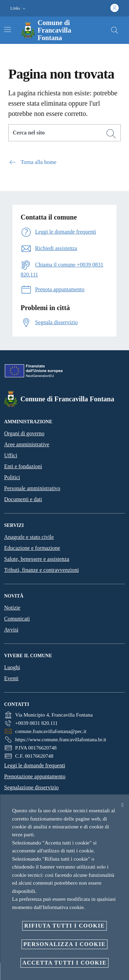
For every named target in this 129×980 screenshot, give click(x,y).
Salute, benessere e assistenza (37, 559)
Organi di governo (24, 433)
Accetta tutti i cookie (64, 963)
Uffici (11, 455)
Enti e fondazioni (23, 466)
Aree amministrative (27, 444)
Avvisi (11, 630)
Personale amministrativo (32, 488)
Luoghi (12, 667)
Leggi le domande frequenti (35, 765)
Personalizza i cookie (64, 944)
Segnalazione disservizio (31, 787)
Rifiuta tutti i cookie (64, 926)
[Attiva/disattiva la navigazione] (8, 29)
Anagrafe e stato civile (29, 537)
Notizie (12, 608)
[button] (19, 8)
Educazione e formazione (32, 548)
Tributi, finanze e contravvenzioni (41, 570)
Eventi (11, 678)
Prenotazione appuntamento (35, 776)
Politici (12, 477)
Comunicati (17, 619)
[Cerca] (115, 30)
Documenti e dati (23, 499)
